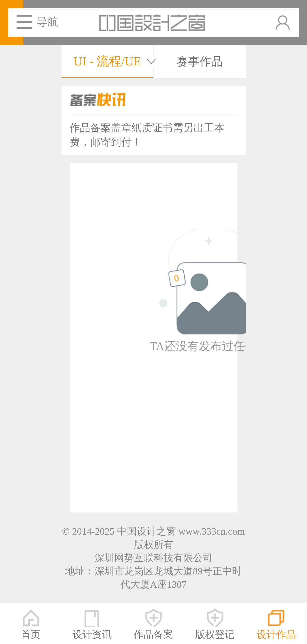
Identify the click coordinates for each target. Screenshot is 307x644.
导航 (47, 22)
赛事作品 (200, 61)
